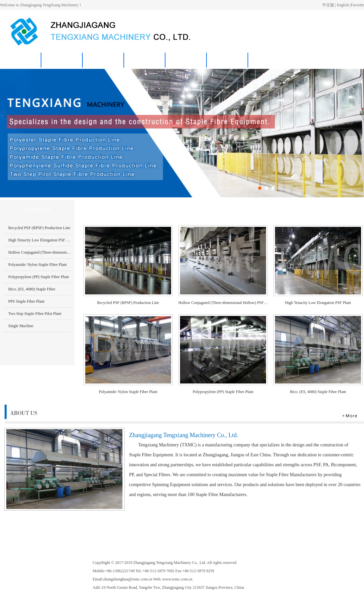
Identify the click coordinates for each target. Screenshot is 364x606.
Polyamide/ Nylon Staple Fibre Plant (38, 265)
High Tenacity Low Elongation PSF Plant (41, 240)
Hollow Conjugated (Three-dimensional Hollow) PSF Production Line (64, 252)
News (145, 60)
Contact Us (186, 60)
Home (21, 60)
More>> (354, 209)
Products (103, 60)
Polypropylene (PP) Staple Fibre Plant (39, 277)
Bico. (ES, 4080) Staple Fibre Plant (318, 392)
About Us (62, 60)
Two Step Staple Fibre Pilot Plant (35, 314)
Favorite (357, 5)
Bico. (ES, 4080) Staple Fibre (32, 289)
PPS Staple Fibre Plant (26, 301)
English (343, 5)
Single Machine (21, 326)
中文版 (328, 5)
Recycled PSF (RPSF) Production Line (39, 228)
